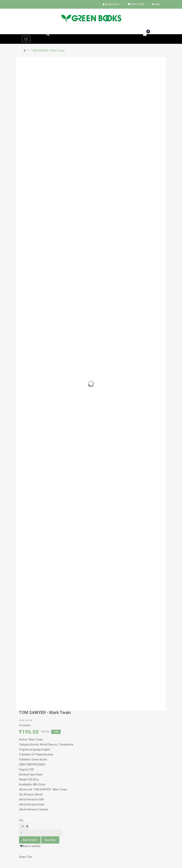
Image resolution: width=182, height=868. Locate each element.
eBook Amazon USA (31, 799)
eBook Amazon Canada (33, 809)
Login (156, 4)
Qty (21, 820)
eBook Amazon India (32, 804)
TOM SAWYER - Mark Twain (48, 51)
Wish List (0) (136, 4)
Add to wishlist (30, 846)
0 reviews (25, 725)
